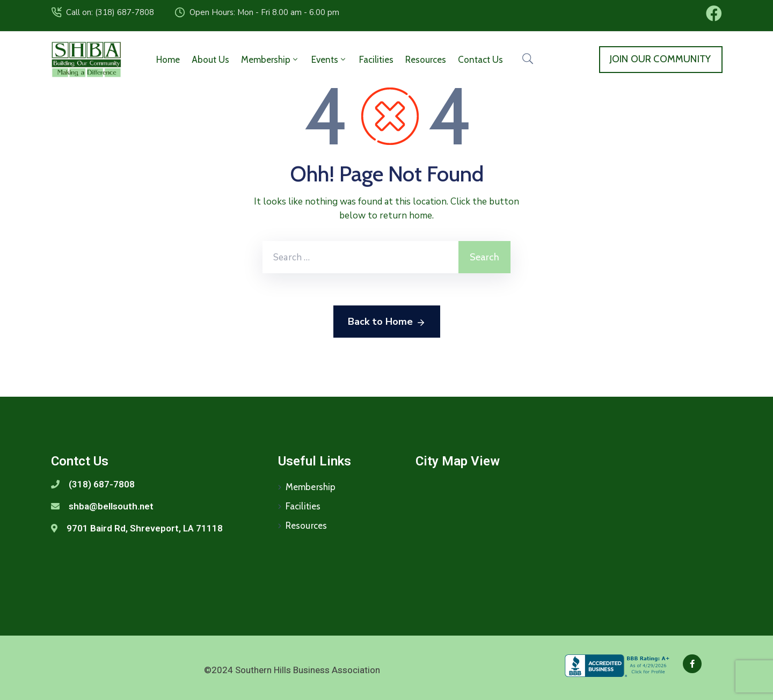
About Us (210, 60)
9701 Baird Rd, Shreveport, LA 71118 (145, 528)
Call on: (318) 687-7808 (110, 12)
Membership (270, 60)
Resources (426, 60)
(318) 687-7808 (102, 484)
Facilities (376, 60)
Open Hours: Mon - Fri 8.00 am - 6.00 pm (264, 12)
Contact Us (480, 60)
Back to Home (387, 322)
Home (168, 60)
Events (329, 60)
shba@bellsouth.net (111, 506)
